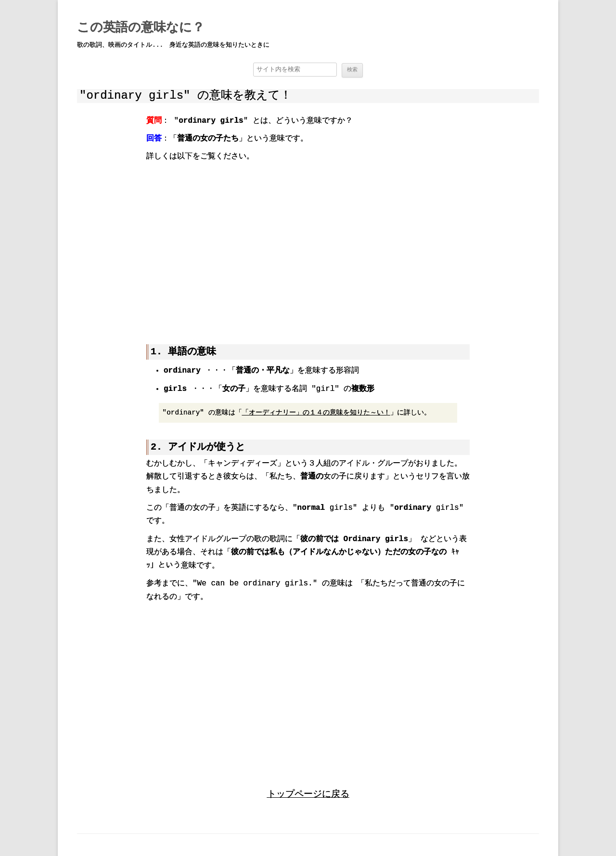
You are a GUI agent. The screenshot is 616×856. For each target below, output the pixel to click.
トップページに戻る (308, 793)
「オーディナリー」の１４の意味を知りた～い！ (316, 412)
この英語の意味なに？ (141, 28)
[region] (308, 246)
